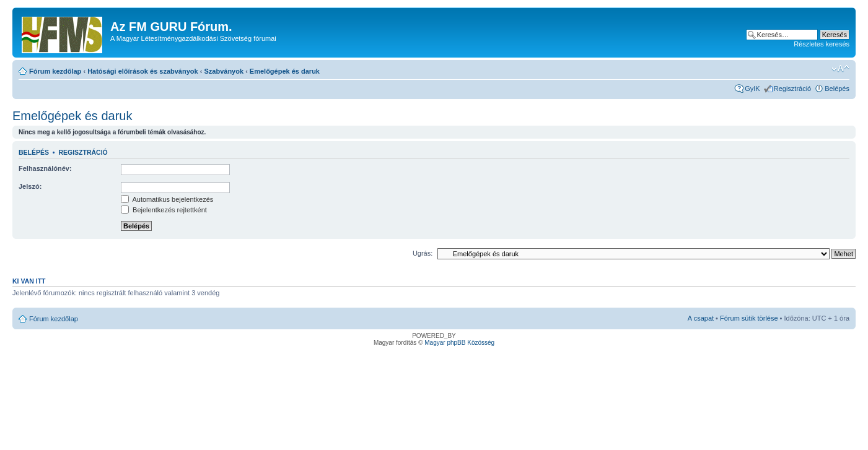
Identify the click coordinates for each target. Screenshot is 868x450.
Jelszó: (30, 186)
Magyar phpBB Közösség (459, 343)
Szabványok (224, 71)
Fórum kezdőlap (55, 71)
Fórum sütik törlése (749, 318)
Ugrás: (423, 253)
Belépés (837, 89)
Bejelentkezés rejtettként (164, 210)
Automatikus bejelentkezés (167, 199)
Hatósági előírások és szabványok (143, 71)
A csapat (701, 318)
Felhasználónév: (45, 168)
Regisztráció (793, 89)
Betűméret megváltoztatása (840, 69)
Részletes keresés (822, 44)
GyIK (752, 89)
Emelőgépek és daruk (285, 71)
